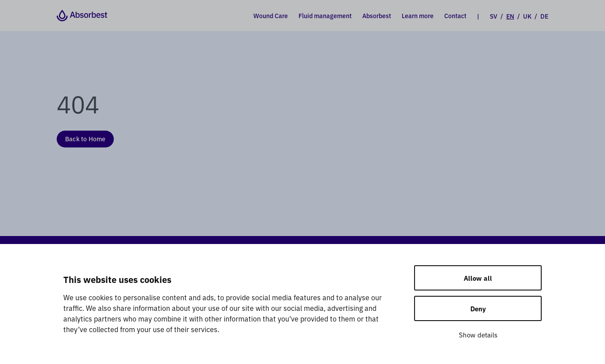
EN (510, 16)
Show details (478, 335)
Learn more (418, 15)
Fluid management (325, 15)
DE (544, 16)
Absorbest (377, 15)
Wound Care (271, 15)
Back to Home (85, 139)
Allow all (478, 278)
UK (527, 16)
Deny (478, 308)
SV (494, 16)
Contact (455, 15)
